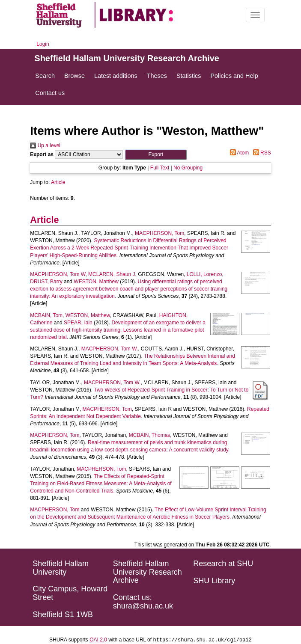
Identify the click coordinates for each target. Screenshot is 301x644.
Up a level (45, 145)
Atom (238, 153)
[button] (156, 155)
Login (43, 44)
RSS (261, 153)
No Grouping (188, 168)
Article (58, 182)
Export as (42, 154)
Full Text (160, 168)
